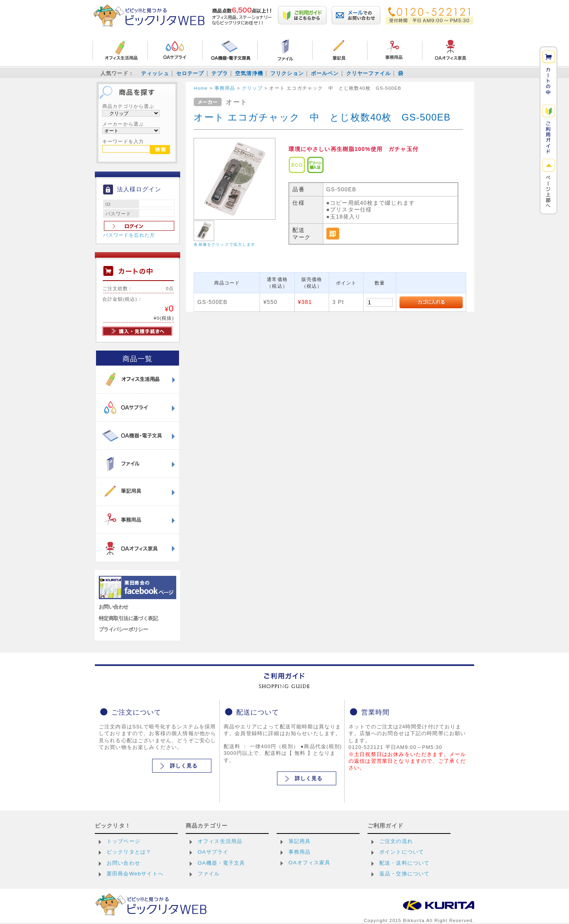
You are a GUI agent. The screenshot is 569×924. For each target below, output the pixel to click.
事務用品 (300, 852)
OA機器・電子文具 (221, 863)
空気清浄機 (249, 73)
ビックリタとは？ (129, 852)
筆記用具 (300, 841)
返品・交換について (404, 874)
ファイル (209, 874)
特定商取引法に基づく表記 (128, 618)
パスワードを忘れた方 (129, 235)
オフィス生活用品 (220, 841)
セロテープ (190, 73)
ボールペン (325, 73)
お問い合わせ (114, 607)
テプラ (220, 73)
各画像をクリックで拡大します (224, 244)
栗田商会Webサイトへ (135, 874)
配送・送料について (404, 863)
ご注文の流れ (396, 841)
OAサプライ (213, 852)
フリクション (287, 73)
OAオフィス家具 (310, 863)
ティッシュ (155, 73)
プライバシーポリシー (123, 629)
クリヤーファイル (368, 73)
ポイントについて (402, 852)
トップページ (123, 841)
